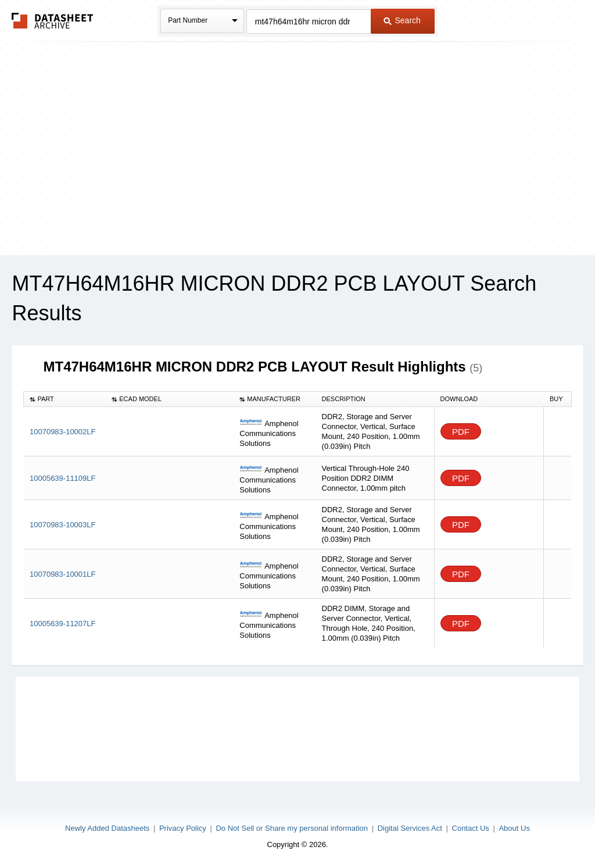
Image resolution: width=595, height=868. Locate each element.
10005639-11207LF (63, 624)
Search (402, 20)
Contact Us (471, 828)
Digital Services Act (410, 828)
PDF (461, 432)
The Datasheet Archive (53, 21)
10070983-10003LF (63, 525)
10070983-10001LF (63, 574)
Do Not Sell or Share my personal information (292, 828)
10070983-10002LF (63, 432)
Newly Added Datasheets (107, 828)
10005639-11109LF (63, 478)
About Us (514, 828)
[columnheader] (65, 399)
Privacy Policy (183, 828)
